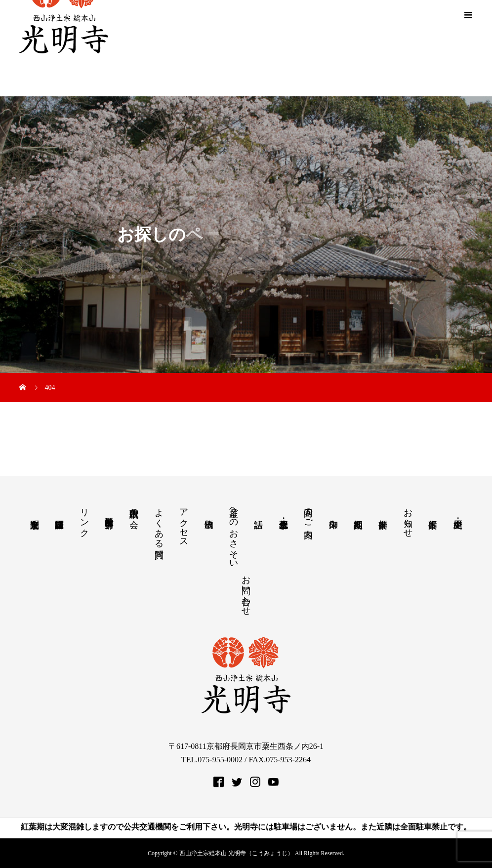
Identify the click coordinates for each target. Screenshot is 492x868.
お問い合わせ (246, 590)
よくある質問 (159, 523)
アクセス (184, 523)
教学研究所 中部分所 (109, 512)
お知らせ (408, 518)
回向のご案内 (308, 513)
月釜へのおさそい (234, 534)
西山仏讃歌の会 (134, 508)
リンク (84, 517)
